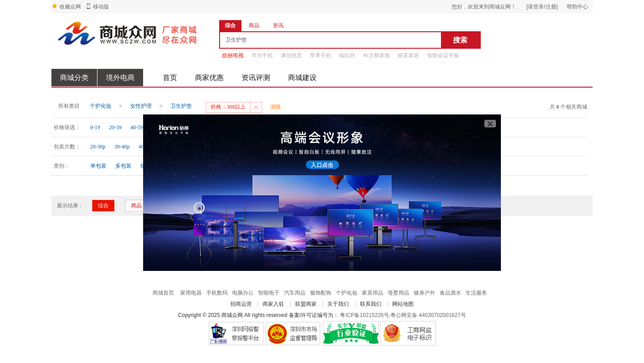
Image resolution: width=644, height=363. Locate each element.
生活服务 (476, 293)
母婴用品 (398, 293)
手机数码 (217, 293)
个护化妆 (101, 106)
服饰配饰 (321, 293)
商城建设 (302, 78)
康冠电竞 (292, 55)
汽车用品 (295, 293)
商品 (136, 206)
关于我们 (338, 304)
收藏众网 (70, 7)
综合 (103, 206)
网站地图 (403, 304)
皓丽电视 (233, 55)
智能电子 (269, 293)
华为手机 (262, 55)
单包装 (98, 166)
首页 (170, 78)
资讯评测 (256, 78)
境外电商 (120, 78)
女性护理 (141, 106)
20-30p (98, 147)
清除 (275, 107)
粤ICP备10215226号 (364, 315)
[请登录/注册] (542, 7)
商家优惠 (209, 78)
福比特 (347, 55)
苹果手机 (321, 55)
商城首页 (163, 293)
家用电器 (191, 293)
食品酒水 (450, 293)
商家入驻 (273, 304)
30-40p (122, 147)
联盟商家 (306, 304)
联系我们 (371, 304)
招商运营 (241, 304)
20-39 (115, 127)
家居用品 (373, 293)
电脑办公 (243, 293)
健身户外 (424, 293)
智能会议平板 (443, 55)
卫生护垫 (181, 106)
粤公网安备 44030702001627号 (428, 315)
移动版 (101, 7)
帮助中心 (577, 7)
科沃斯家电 (377, 55)
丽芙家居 (408, 55)
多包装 (123, 166)
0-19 (95, 127)
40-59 (137, 127)
